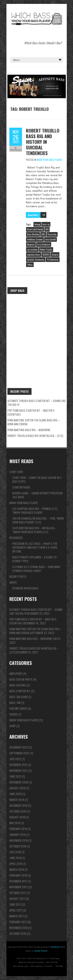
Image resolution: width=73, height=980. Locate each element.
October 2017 (18, 893)
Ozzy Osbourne (44, 244)
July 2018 (15, 852)
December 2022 (19, 747)
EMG (43, 234)
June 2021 (15, 776)
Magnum (31, 244)
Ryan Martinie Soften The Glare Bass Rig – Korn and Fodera (34, 422)
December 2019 (18, 805)
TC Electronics (53, 260)
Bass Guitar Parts (21, 679)
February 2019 (18, 829)
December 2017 (18, 881)
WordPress (55, 947)
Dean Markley (33, 234)
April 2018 (16, 864)
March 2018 (17, 869)
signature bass (34, 255)
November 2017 (18, 887)
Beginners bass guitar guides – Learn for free (38, 962)
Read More (33, 215)
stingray (55, 255)
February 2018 (18, 875)
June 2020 (15, 794)
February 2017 (18, 922)
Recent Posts (18, 576)
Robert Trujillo (46, 250)
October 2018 (18, 846)
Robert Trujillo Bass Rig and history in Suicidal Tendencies (43, 142)
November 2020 (19, 782)
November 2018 (19, 840)
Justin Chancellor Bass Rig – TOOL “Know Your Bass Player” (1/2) (38, 520)
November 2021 (19, 770)
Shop (13, 726)
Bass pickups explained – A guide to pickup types (34, 559)
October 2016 (18, 933)
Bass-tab (15, 703)
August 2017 (17, 899)
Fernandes (52, 234)
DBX (47, 229)
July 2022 (15, 759)
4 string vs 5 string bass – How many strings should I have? (36, 569)
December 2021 (18, 765)
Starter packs (21, 487)
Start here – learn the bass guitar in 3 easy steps (37, 479)
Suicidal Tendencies (36, 260)
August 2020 (17, 788)
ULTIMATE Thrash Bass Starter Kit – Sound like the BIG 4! (36, 403)
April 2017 (16, 910)
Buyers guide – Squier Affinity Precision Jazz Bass (37, 495)
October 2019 (18, 811)
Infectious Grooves (35, 239)
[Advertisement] (36, 334)
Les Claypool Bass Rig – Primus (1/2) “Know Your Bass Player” (35, 510)
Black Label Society (35, 229)
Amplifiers (16, 673)
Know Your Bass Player (49, 160)
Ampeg (37, 224)
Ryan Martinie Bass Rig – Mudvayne (29, 430)
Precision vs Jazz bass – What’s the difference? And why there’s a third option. (35, 547)
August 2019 (17, 817)
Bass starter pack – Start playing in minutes (33, 966)
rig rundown (32, 250)
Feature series (18, 708)
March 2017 (17, 916)
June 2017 (15, 904)
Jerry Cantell (51, 239)
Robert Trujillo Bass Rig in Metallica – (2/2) (35, 436)
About (13, 582)
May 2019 (15, 823)
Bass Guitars (18, 685)
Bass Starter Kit (20, 691)
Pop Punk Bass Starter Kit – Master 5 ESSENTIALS (31, 412)
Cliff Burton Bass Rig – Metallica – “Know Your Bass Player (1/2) (34, 530)
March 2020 (17, 800)
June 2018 (15, 858)
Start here (16, 472)
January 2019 (18, 834)
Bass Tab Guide (18, 697)
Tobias (30, 265)
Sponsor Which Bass (25, 588)
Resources (16, 538)
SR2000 (46, 255)
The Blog (59, 966)
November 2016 (19, 928)
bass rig (46, 224)
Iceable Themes (41, 951)
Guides (14, 714)
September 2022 (19, 753)
